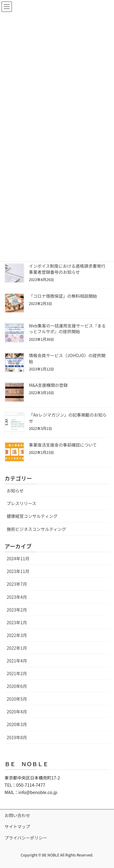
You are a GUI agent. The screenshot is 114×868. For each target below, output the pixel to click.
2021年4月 (17, 661)
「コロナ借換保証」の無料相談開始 (63, 296)
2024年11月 (18, 558)
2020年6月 (17, 686)
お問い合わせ (17, 815)
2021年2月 (17, 673)
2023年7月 (17, 584)
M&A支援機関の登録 (48, 385)
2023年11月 (18, 571)
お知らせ (15, 491)
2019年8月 (17, 737)
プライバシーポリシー (26, 838)
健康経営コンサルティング (32, 516)
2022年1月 (17, 648)
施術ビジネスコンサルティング (36, 529)
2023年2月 (17, 610)
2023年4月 (17, 597)
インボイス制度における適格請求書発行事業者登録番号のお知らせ (67, 269)
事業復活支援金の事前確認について (63, 445)
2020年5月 (17, 699)
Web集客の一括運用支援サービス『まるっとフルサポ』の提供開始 (67, 329)
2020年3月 (17, 724)
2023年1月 (17, 622)
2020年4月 (17, 712)
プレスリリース (21, 503)
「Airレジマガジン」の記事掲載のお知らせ (68, 418)
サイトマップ (17, 826)
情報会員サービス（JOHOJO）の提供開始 (67, 358)
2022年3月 (17, 635)
